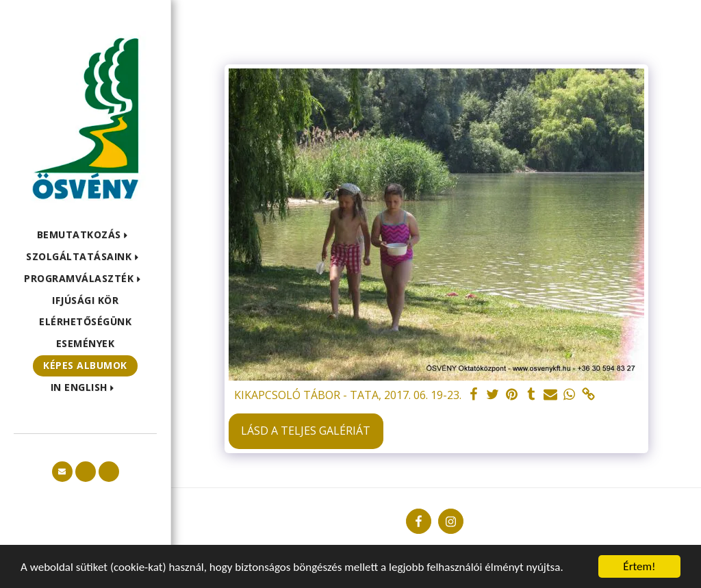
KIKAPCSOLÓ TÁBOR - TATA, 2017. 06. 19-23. (348, 395)
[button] (86, 235)
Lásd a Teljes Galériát (306, 431)
